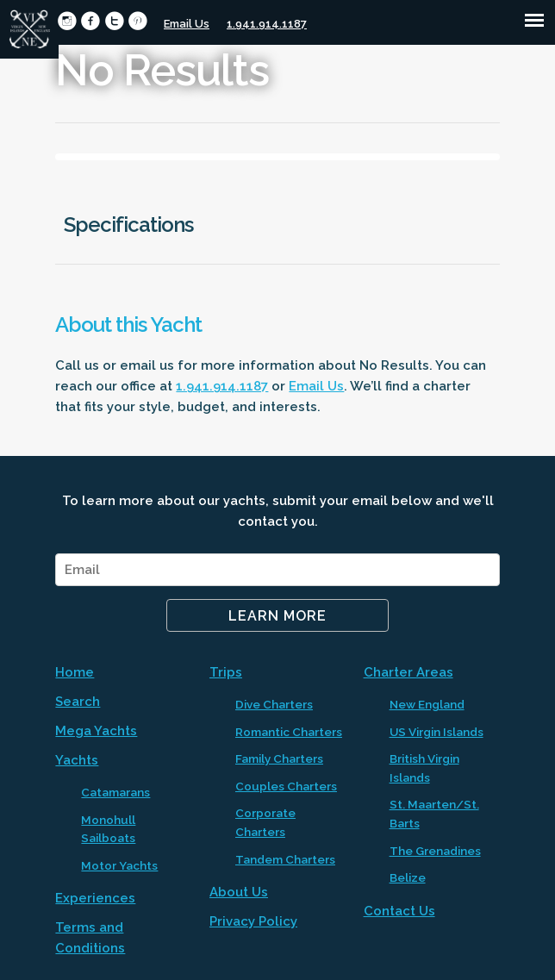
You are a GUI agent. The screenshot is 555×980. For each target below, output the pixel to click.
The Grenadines (435, 851)
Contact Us (399, 911)
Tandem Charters (285, 859)
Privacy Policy (253, 921)
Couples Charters (286, 786)
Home (75, 672)
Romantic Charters (289, 732)
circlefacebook (90, 21)
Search (78, 702)
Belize (408, 877)
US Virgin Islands (437, 732)
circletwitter (114, 21)
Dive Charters (274, 704)
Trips (226, 672)
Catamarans (115, 792)
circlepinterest (137, 21)
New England (427, 704)
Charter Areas (408, 672)
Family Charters (279, 758)
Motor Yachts (119, 865)
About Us (239, 892)
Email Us (187, 24)
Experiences (95, 898)
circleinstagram (67, 21)
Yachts (77, 760)
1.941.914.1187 (267, 24)
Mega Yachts (96, 731)
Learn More (277, 616)
